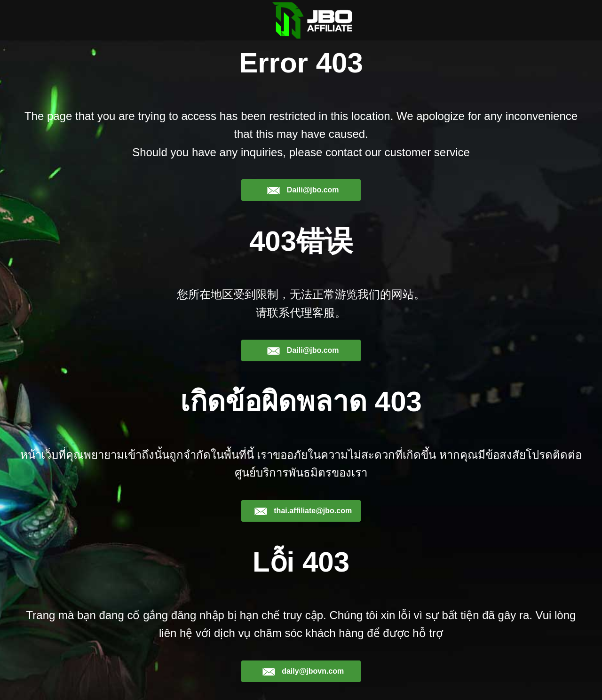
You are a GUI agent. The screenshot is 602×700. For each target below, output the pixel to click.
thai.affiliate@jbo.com (303, 511)
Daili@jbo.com (303, 190)
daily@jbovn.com (303, 671)
